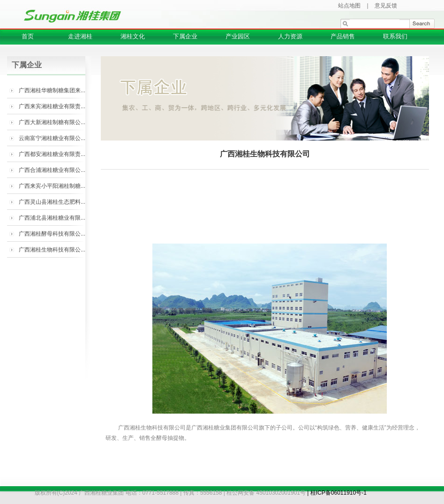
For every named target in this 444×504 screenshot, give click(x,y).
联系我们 (395, 36)
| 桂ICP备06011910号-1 (337, 493)
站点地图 (349, 6)
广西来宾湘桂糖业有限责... (52, 106)
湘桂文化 (133, 36)
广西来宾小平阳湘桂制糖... (52, 186)
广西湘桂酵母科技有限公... (52, 234)
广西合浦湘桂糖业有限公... (52, 170)
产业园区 (238, 36)
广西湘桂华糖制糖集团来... (52, 90)
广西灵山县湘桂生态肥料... (52, 202)
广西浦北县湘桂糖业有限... (52, 218)
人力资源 (290, 36)
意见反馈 (386, 6)
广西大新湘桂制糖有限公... (52, 122)
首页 (28, 36)
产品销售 (343, 36)
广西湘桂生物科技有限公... (52, 250)
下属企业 (185, 36)
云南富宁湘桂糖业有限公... (52, 138)
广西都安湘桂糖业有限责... (52, 154)
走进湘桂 (80, 36)
